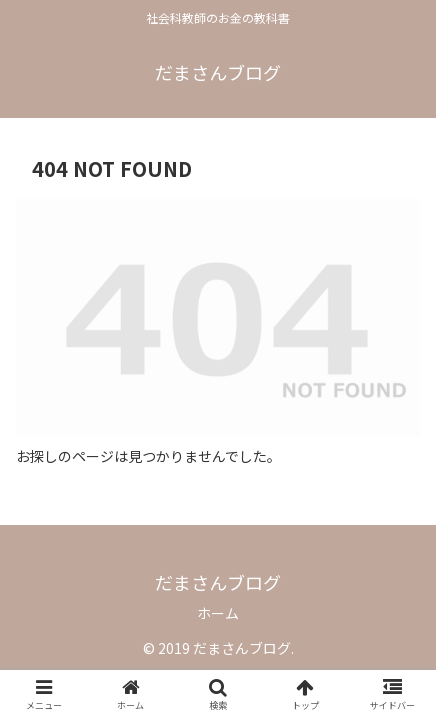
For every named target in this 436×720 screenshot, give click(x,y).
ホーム (218, 613)
